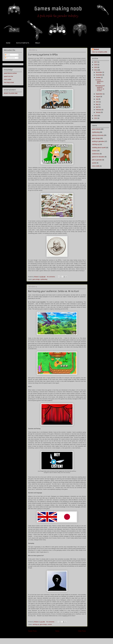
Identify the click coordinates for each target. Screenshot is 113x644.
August (98, 96)
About (38, 43)
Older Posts (82, 631)
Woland (96, 49)
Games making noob (58, 8)
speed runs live (8, 76)
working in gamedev (98, 141)
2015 (96, 67)
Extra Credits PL (23, 43)
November (99, 75)
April (97, 107)
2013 (96, 116)
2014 (96, 70)
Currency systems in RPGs (43, 55)
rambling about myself (99, 148)
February (99, 110)
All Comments (10, 58)
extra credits (8, 79)
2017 (96, 62)
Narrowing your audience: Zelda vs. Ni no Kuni (54, 291)
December (99, 72)
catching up (36, 624)
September (99, 94)
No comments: (51, 277)
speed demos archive (10, 73)
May (97, 104)
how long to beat (9, 82)
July (97, 99)
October (98, 77)
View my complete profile (100, 52)
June (97, 102)
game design (36, 279)
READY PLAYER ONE (11, 93)
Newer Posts (32, 631)
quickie (94, 163)
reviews (50, 624)
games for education (98, 157)
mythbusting (44, 279)
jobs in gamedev (97, 160)
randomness (96, 154)
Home (8, 43)
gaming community (98, 135)
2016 (96, 65)
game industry (96, 129)
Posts (8, 55)
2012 (96, 118)
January (98, 112)
